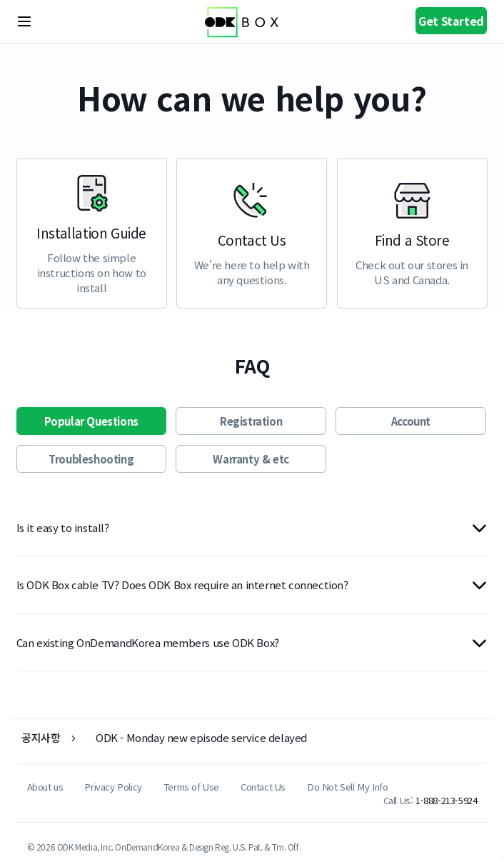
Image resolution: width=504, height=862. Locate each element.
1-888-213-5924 (446, 800)
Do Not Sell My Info (347, 787)
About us (45, 787)
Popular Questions (91, 421)
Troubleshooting (91, 459)
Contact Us (263, 787)
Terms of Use (191, 787)
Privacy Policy (113, 787)
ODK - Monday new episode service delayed (201, 737)
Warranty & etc (251, 459)
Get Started (451, 21)
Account (411, 421)
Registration (251, 421)
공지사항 (41, 737)
